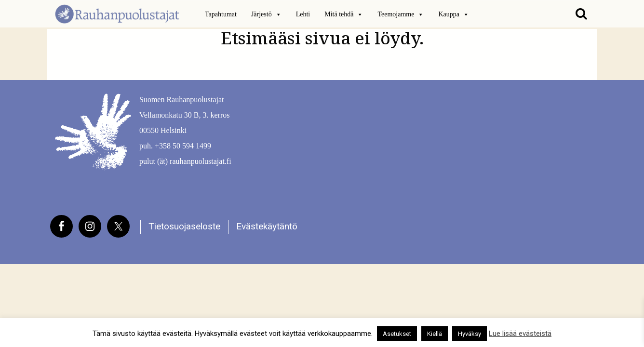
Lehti (303, 14)
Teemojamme (401, 14)
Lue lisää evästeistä (520, 334)
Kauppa (454, 14)
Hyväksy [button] (470, 334)
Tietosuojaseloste (184, 226)
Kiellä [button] (435, 334)
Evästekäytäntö (267, 226)
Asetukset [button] (397, 334)
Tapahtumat (221, 14)
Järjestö (266, 14)
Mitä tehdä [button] (344, 14)
